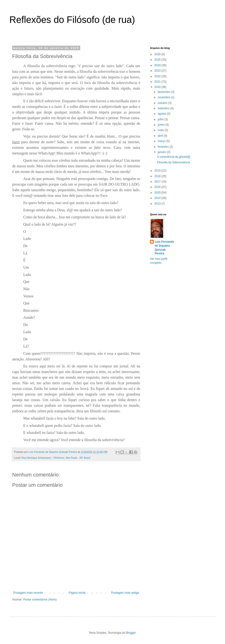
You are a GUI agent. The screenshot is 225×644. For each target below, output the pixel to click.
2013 (158, 204)
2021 (158, 82)
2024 (158, 65)
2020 (158, 87)
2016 (158, 187)
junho (162, 125)
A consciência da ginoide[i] (174, 157)
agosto (162, 114)
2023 (158, 71)
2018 (158, 176)
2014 (158, 198)
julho (161, 119)
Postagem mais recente (28, 593)
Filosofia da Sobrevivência (173, 162)
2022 (158, 76)
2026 (158, 54)
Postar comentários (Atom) (40, 600)
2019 (158, 171)
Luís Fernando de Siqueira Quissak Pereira (164, 248)
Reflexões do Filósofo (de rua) (72, 20)
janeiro (162, 152)
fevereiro (164, 147)
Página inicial (77, 593)
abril (161, 136)
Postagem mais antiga (125, 593)
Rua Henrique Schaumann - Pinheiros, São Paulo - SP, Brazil (56, 458)
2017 (158, 182)
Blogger (131, 633)
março (162, 141)
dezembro (164, 92)
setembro (164, 108)
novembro (164, 97)
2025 (158, 60)
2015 (158, 193)
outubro (163, 103)
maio (161, 130)
